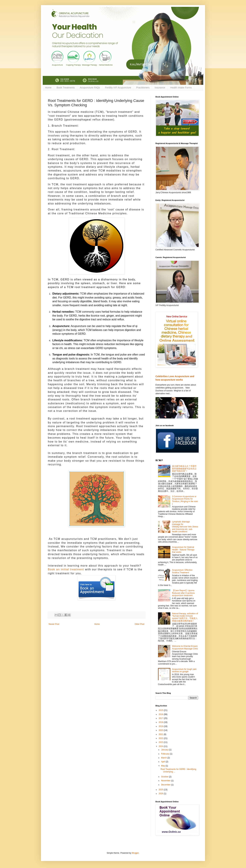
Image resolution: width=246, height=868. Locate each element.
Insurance (160, 88)
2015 (161, 710)
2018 (161, 722)
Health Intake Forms (181, 88)
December (166, 785)
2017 (161, 718)
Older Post (139, 624)
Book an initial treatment (66, 569)
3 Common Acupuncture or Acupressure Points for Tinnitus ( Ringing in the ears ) (185, 500)
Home (48, 88)
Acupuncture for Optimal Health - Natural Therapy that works (183, 550)
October (165, 777)
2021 (161, 734)
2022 (161, 738)
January (165, 750)
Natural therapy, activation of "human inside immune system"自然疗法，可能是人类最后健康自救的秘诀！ (185, 617)
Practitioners (143, 88)
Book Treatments (66, 88)
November (166, 781)
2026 (161, 794)
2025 (161, 790)
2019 (161, 726)
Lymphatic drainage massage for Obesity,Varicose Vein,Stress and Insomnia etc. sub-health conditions (185, 527)
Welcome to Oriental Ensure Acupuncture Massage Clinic (185, 647)
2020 (161, 730)
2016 (161, 714)
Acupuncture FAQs (90, 88)
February (165, 754)
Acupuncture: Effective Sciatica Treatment (182, 571)
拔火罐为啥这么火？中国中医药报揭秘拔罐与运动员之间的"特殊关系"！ (184, 469)
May (163, 766)
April (163, 762)
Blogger (135, 853)
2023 (161, 742)
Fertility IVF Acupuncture (118, 88)
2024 (161, 746)
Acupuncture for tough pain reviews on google (184, 670)
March (164, 758)
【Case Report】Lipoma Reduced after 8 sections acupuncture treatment (183, 593)
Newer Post (54, 624)
